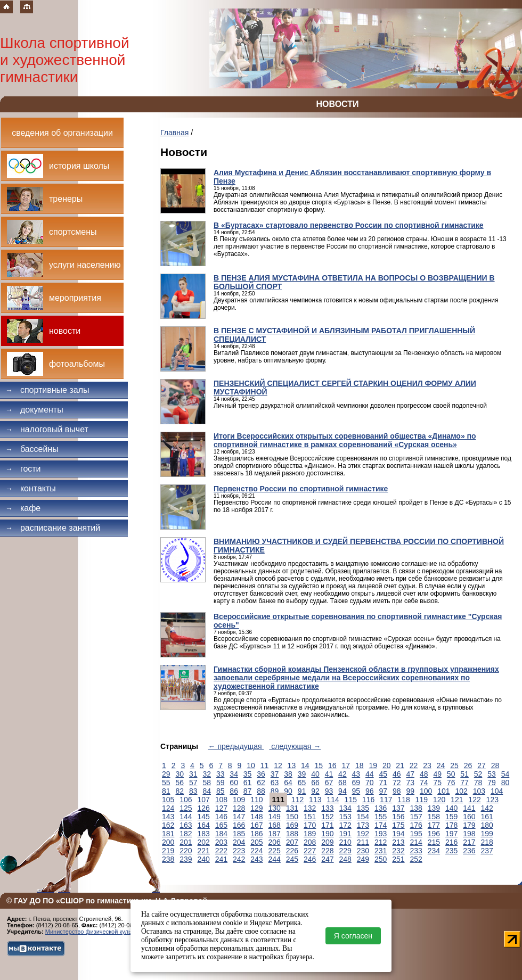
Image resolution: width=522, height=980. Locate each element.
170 (310, 825)
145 (204, 817)
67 (329, 783)
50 (451, 774)
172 (345, 825)
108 (221, 800)
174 (381, 825)
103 (479, 791)
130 (275, 808)
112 (297, 800)
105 (168, 800)
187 (275, 834)
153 (345, 817)
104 (497, 791)
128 (239, 808)
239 (186, 859)
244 (275, 859)
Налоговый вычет (47, 429)
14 (305, 765)
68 (342, 783)
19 (373, 765)
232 (398, 851)
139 (434, 808)
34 (234, 774)
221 (204, 851)
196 (434, 834)
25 (454, 765)
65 (302, 783)
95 (356, 791)
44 (370, 774)
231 (381, 851)
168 (275, 825)
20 (387, 765)
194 (398, 834)
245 (292, 859)
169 (292, 825)
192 (363, 834)
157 (416, 817)
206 (275, 842)
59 (221, 783)
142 (487, 808)
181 (168, 834)
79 (492, 783)
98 (397, 791)
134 (345, 808)
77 (464, 783)
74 (424, 783)
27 (482, 765)
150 (292, 817)
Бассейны (32, 449)
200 (168, 842)
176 (416, 825)
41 (329, 774)
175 (398, 825)
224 (256, 851)
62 (261, 783)
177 (434, 825)
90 (288, 791)
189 (310, 834)
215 (434, 842)
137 (398, 808)
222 (221, 851)
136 (381, 808)
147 (239, 817)
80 (505, 783)
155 (381, 817)
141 (469, 808)
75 (437, 783)
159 (451, 817)
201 (186, 842)
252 (416, 859)
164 (204, 825)
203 (221, 842)
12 (278, 765)
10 (251, 765)
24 (441, 765)
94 (342, 791)
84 (207, 791)
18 (360, 765)
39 (302, 774)
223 (239, 851)
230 (363, 851)
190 (327, 834)
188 (292, 834)
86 (234, 791)
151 (310, 817)
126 (204, 808)
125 (186, 808)
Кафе (23, 508)
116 (368, 800)
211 (363, 842)
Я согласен (353, 936)
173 (363, 825)
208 (310, 842)
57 (193, 783)
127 (221, 808)
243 (256, 859)
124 (168, 808)
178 (451, 825)
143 (168, 817)
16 (332, 765)
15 (319, 765)
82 (180, 791)
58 (207, 783)
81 (166, 791)
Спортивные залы (47, 390)
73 (410, 783)
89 (275, 791)
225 (275, 851)
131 (292, 808)
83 (193, 791)
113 (315, 800)
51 (464, 774)
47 (410, 774)
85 (221, 791)
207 (292, 842)
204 (239, 842)
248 (345, 859)
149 (275, 817)
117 (386, 800)
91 (302, 791)
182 (186, 834)
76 (451, 783)
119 (422, 800)
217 (469, 842)
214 (416, 842)
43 (356, 774)
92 (315, 791)
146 (221, 817)
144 (186, 817)
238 (168, 859)
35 (248, 774)
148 (256, 817)
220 (186, 851)
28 (495, 765)
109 (239, 800)
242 (239, 859)
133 (327, 808)
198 (469, 834)
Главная (174, 133)
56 (180, 783)
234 (434, 851)
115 (351, 800)
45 (384, 774)
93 (329, 791)
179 (469, 825)
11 (265, 765)
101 (443, 791)
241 (221, 859)
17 (346, 765)
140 (451, 808)
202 (204, 842)
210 (345, 842)
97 (384, 791)
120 (439, 800)
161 (487, 817)
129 (256, 808)
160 (469, 817)
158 (434, 817)
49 (437, 774)
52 (478, 774)
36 (261, 774)
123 (492, 800)
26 (468, 765)
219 (168, 851)
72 (397, 783)
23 (427, 765)
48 (424, 774)
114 (333, 800)
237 (487, 851)
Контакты (31, 488)
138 (416, 808)
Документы (34, 410)
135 (363, 808)
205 (256, 842)
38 (288, 774)
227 (310, 851)
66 (315, 783)
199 (487, 834)
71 (384, 783)
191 (345, 834)
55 (166, 783)
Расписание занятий (53, 528)
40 (315, 774)
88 (261, 791)
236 (469, 851)
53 (492, 774)
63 (275, 783)
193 (381, 834)
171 (327, 825)
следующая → (295, 746)
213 (398, 842)
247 (327, 859)
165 (221, 825)
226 (292, 851)
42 (342, 774)
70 (370, 783)
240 (204, 859)
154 (363, 817)
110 (256, 800)
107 (204, 800)
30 (180, 774)
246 (310, 859)
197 (451, 834)
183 (204, 834)
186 (256, 834)
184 (221, 834)
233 (416, 851)
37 (275, 774)
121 (457, 800)
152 (327, 817)
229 (345, 851)
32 (207, 774)
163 (186, 825)
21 (400, 765)
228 (327, 851)
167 (256, 825)
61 (248, 783)
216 (451, 842)
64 (288, 783)
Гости (23, 469)
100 (426, 791)
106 (186, 800)
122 (474, 800)
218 (487, 842)
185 (239, 834)
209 (327, 842)
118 (403, 800)
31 (193, 774)
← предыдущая (236, 746)
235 (451, 851)
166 (239, 825)
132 (310, 808)
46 (397, 774)
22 (414, 765)
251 (398, 859)
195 (416, 834)
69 (356, 783)
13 (292, 765)
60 (234, 783)
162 (168, 825)
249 (363, 859)
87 (248, 791)
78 (478, 783)
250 (381, 859)
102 (461, 791)
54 (505, 774)
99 (410, 791)
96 (370, 791)
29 (166, 774)
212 (381, 842)
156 (398, 817)
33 (221, 774)
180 (487, 825)
